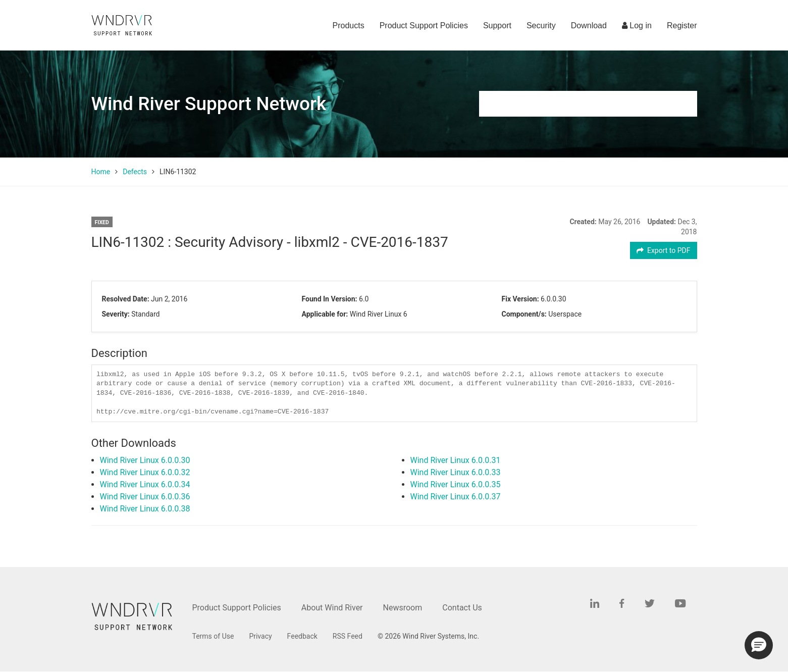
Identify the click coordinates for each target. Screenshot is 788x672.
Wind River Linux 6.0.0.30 (145, 460)
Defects (135, 172)
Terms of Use (213, 636)
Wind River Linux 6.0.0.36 (145, 497)
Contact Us (462, 608)
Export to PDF (664, 250)
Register (682, 25)
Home (101, 172)
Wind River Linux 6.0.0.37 (456, 497)
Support (497, 25)
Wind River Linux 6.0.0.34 (145, 484)
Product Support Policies (424, 25)
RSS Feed (348, 636)
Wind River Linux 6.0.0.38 (145, 509)
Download (589, 25)
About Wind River (332, 608)
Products (349, 25)
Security (541, 25)
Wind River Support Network (209, 104)
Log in (637, 25)
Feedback (302, 636)
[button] (759, 645)
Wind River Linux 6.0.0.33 (456, 472)
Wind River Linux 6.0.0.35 (456, 484)
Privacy (260, 636)
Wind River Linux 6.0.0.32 (145, 472)
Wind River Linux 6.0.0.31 (456, 460)
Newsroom (403, 608)
